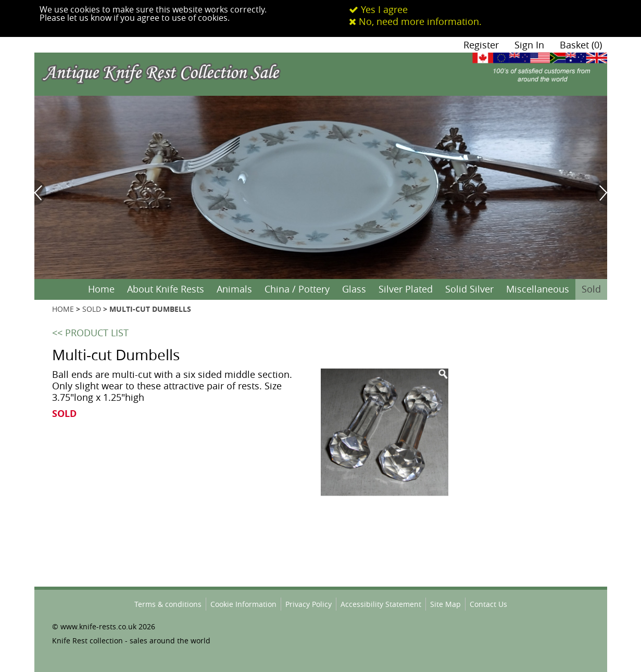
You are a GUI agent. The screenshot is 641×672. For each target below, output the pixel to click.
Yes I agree (378, 9)
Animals (234, 289)
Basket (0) (581, 45)
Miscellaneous (538, 289)
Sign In (529, 45)
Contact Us (488, 604)
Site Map (445, 604)
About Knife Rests (166, 289)
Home (101, 289)
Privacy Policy (309, 604)
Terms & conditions (168, 604)
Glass (354, 289)
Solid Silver (469, 289)
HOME (63, 309)
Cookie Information (243, 604)
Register (481, 45)
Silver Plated (406, 289)
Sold (591, 289)
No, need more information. (415, 21)
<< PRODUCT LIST (90, 333)
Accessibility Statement (381, 604)
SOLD (92, 309)
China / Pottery (297, 289)
